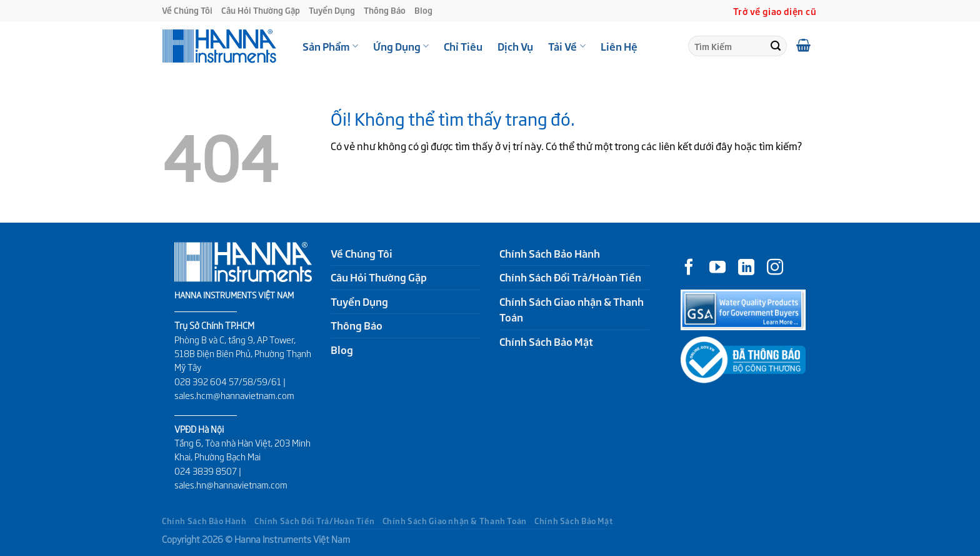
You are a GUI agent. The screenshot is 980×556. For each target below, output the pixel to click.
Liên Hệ (619, 46)
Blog (423, 10)
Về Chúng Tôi (187, 10)
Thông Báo (385, 10)
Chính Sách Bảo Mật (546, 341)
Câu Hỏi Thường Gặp (261, 10)
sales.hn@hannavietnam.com (231, 485)
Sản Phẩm (330, 46)
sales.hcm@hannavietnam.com (234, 395)
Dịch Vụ (515, 46)
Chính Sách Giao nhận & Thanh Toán (572, 310)
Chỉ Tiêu (463, 46)
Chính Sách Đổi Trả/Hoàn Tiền (570, 277)
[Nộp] (776, 46)
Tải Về (567, 46)
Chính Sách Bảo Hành (550, 253)
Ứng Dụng (401, 46)
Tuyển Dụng (332, 10)
